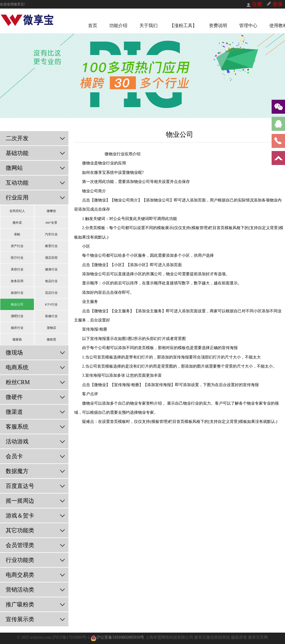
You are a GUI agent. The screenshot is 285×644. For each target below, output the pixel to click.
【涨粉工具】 (183, 26)
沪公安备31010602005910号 (117, 637)
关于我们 (148, 26)
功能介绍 (118, 26)
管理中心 (248, 26)
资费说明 (218, 26)
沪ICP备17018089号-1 (71, 637)
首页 (93, 26)
